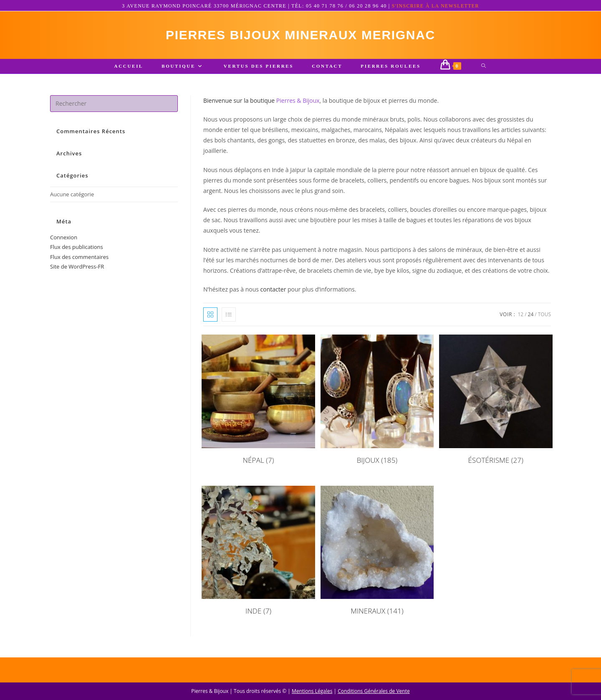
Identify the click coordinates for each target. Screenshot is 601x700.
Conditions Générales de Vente (374, 691)
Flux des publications (77, 247)
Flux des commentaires (79, 257)
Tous (544, 314)
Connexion (64, 237)
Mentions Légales (312, 691)
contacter (273, 289)
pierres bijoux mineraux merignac (300, 35)
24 (531, 314)
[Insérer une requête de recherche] (114, 104)
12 (520, 314)
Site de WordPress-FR (77, 266)
